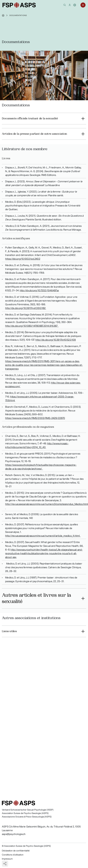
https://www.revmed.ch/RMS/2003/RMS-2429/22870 (35, 418)
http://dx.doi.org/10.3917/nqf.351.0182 (26, 308)
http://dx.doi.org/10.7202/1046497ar (39, 290)
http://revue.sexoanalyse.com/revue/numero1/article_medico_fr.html (43, 536)
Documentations (18, 15)
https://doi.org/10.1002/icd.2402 (23, 259)
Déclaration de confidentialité (16, 851)
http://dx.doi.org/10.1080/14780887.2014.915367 (32, 326)
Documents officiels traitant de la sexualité (30, 118)
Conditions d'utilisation (13, 855)
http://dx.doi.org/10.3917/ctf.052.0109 (56, 340)
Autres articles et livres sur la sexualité (36, 598)
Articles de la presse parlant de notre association (34, 134)
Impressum (7, 859)
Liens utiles (9, 631)
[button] (65, 5)
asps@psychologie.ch (14, 834)
